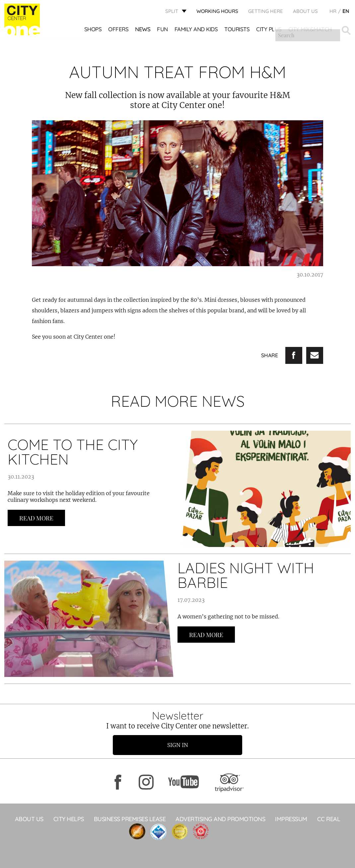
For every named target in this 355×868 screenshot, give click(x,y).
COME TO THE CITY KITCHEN (73, 452)
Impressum (291, 819)
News (143, 30)
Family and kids (197, 30)
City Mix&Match (310, 30)
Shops (93, 30)
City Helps (69, 819)
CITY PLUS (269, 30)
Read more (36, 518)
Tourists (237, 30)
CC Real (329, 819)
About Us (305, 12)
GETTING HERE (266, 12)
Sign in (178, 745)
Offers (119, 30)
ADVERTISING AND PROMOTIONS (220, 819)
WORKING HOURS (217, 12)
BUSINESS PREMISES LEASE (130, 819)
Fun (163, 30)
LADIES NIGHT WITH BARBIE (246, 575)
